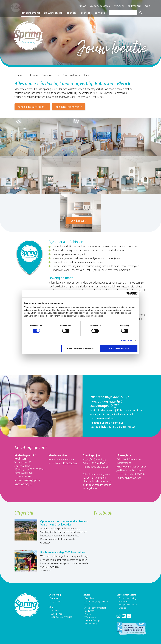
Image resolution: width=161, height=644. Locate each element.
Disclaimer (89, 609)
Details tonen (126, 340)
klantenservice (70, 463)
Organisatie (56, 599)
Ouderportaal (133, 6)
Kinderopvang (33, 75)
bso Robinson (39, 93)
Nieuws (81, 6)
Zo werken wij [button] (51, 13)
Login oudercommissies (61, 615)
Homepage (19, 75)
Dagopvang (47, 75)
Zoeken (139, 13)
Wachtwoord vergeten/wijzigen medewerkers (93, 618)
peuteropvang (22, 93)
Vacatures (55, 596)
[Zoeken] (121, 13)
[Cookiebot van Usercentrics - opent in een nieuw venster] (126, 294)
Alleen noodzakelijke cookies (80, 348)
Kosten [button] (69, 13)
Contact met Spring (127, 596)
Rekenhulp (123, 599)
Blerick (58, 75)
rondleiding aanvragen (31, 107)
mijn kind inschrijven (67, 107)
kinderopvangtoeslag (128, 466)
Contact (98, 13)
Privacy (88, 612)
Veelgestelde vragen (98, 6)
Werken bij (117, 6)
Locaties (83, 13)
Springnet (55, 609)
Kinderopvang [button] (29, 13)
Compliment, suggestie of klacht (96, 601)
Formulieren (90, 596)
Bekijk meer (77, 221)
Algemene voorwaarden (95, 606)
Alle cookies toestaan (119, 348)
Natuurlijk (73, 93)
